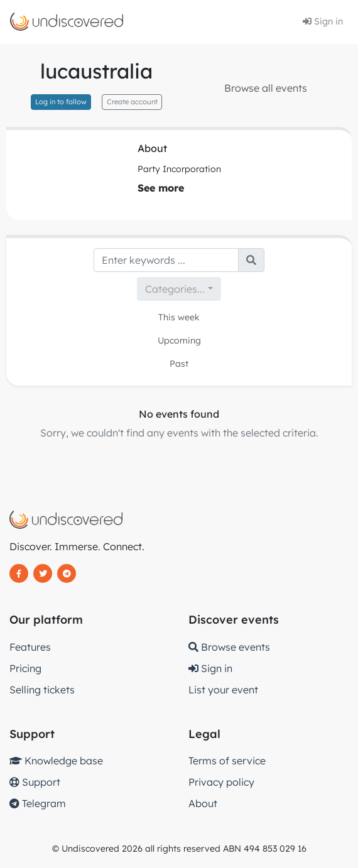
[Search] (166, 260)
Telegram (38, 803)
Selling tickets (42, 690)
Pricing (25, 668)
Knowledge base (56, 761)
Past (179, 364)
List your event (223, 690)
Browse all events (266, 88)
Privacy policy (221, 782)
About (203, 803)
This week (179, 317)
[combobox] (179, 289)
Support (35, 782)
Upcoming (179, 340)
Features (30, 647)
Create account (132, 102)
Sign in (323, 21)
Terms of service (227, 761)
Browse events (229, 647)
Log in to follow (61, 102)
